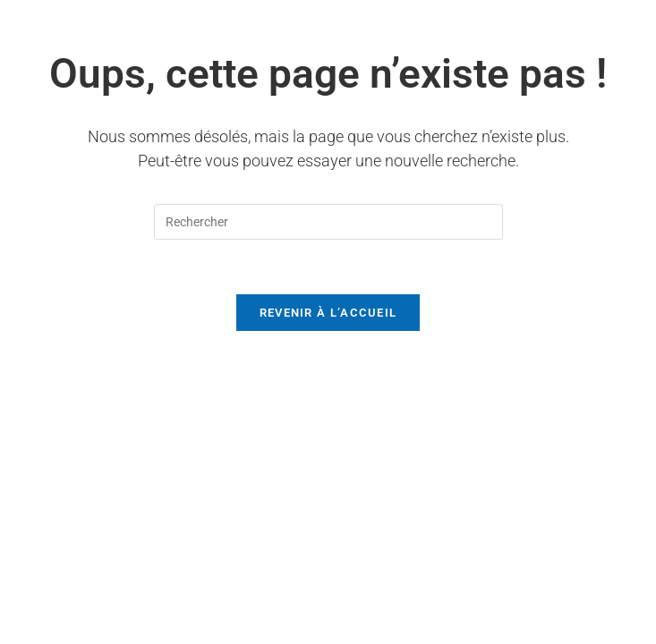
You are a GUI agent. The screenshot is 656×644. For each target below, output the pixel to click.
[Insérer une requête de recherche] (328, 222)
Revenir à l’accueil (328, 313)
